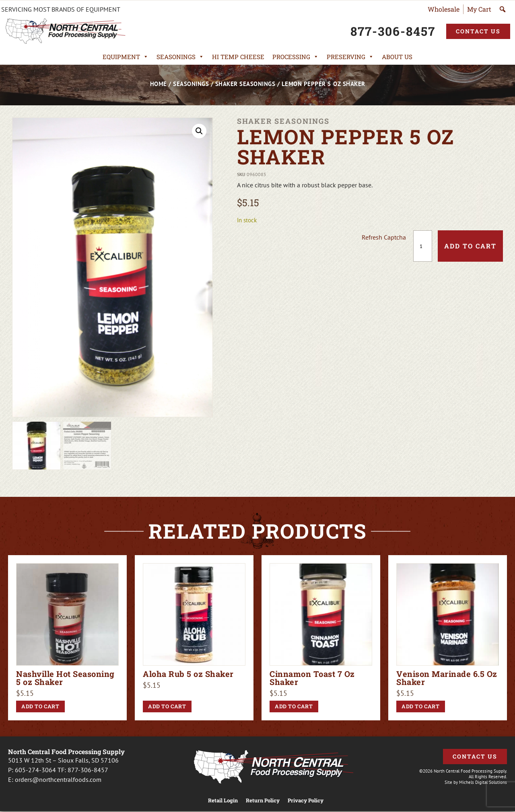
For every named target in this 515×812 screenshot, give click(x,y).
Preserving (350, 57)
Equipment (126, 57)
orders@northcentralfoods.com (58, 779)
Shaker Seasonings (245, 84)
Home (159, 84)
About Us (397, 57)
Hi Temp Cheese (238, 57)
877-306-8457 (88, 770)
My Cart (479, 9)
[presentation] (301, 246)
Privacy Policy (306, 801)
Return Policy (263, 801)
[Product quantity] (423, 246)
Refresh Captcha (384, 237)
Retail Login (223, 801)
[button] (199, 131)
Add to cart (470, 246)
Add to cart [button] (40, 706)
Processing (296, 57)
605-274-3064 (35, 770)
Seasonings (180, 57)
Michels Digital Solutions (483, 782)
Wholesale (444, 9)
